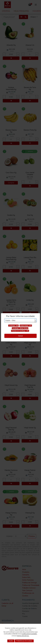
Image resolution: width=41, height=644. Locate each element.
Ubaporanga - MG (26, 326)
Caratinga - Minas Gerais (20, 328)
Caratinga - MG (13, 326)
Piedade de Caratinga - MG (20, 331)
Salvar (20, 336)
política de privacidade (30, 634)
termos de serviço (23, 636)
